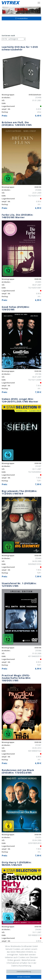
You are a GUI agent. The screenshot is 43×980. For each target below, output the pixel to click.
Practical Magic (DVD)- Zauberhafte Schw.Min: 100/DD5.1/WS (16, 678)
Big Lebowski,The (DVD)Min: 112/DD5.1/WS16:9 (19, 492)
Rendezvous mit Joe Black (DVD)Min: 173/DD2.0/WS (18, 771)
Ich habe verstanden (24, 977)
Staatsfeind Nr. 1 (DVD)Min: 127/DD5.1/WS (19, 585)
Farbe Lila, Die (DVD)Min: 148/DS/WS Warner (17, 216)
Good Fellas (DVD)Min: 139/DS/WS (16, 308)
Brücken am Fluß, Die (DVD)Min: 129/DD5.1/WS (17, 124)
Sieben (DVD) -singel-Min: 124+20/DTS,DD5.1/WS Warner (20, 400)
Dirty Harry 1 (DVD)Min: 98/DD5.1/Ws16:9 (17, 864)
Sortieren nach (8, 36)
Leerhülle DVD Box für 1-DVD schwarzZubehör (20, 48)
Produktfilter (21, 18)
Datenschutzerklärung (24, 972)
